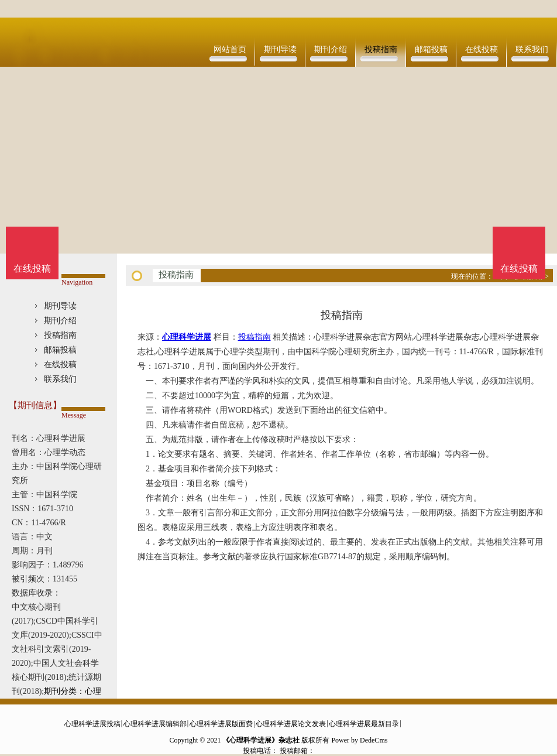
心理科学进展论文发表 (291, 724)
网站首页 (230, 49)
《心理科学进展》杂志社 (261, 740)
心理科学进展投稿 (92, 724)
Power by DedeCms (359, 740)
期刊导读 (280, 49)
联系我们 (532, 49)
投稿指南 (381, 49)
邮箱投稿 (431, 49)
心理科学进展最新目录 (364, 724)
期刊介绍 (331, 49)
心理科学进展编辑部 (155, 724)
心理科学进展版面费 (221, 724)
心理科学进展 (187, 337)
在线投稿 (482, 49)
